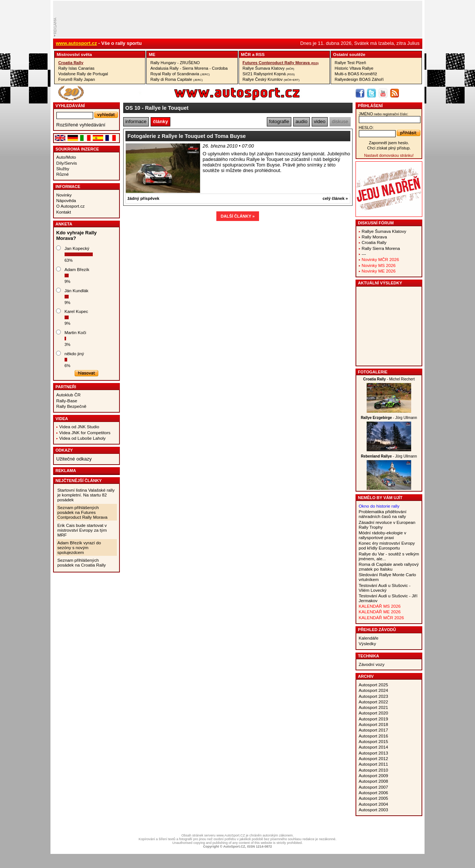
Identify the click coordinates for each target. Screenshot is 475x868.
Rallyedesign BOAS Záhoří (359, 79)
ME (152, 54)
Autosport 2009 (374, 775)
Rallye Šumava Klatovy (268, 68)
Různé (63, 174)
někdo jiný (74, 354)
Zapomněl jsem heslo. (389, 143)
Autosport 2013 (374, 753)
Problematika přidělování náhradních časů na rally (383, 514)
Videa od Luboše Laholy (83, 438)
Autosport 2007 (374, 787)
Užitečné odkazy (74, 459)
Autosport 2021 (374, 707)
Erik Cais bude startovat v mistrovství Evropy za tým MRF (82, 530)
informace (136, 121)
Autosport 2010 (374, 770)
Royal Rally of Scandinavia (180, 74)
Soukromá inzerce (77, 149)
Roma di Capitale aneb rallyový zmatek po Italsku (389, 567)
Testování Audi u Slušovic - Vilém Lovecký (385, 588)
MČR (246, 54)
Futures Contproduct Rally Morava (281, 63)
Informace (68, 187)
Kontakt (64, 212)
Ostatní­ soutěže (349, 54)
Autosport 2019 (374, 719)
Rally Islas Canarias (76, 68)
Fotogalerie (373, 372)
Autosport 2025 (374, 685)
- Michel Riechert (389, 379)
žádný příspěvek (144, 198)
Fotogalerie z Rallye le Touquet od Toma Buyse (187, 136)
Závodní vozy (372, 664)
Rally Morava (374, 237)
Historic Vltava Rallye (354, 68)
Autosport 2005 (374, 798)
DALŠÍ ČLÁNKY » (238, 216)
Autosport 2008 (374, 781)
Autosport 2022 (374, 702)
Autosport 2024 (374, 690)
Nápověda (66, 200)
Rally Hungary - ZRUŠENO (175, 63)
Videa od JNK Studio (79, 427)
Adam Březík (77, 269)
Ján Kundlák (76, 291)
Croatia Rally (71, 63)
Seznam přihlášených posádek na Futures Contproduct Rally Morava (83, 512)
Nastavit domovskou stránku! (389, 156)
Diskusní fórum (376, 223)
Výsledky (368, 643)
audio (302, 121)
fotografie (279, 121)
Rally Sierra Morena (381, 248)
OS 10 (133, 108)
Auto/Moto (66, 157)
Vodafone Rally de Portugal (83, 74)
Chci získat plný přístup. (389, 148)
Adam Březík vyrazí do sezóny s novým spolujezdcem (79, 547)
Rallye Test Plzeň (350, 63)
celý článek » (335, 198)
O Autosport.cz (71, 206)
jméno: (384, 114)
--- (364, 254)
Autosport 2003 (374, 810)
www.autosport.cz (77, 43)
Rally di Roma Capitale (176, 79)
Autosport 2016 (374, 736)
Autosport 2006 (374, 793)
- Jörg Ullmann (389, 418)
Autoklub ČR (69, 395)
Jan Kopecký (77, 248)
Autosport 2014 (374, 747)
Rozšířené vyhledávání (81, 125)
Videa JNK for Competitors (85, 433)
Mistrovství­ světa (74, 54)
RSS (260, 54)
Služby (63, 169)
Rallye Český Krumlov (271, 79)
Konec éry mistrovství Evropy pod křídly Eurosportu (387, 545)
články (160, 121)
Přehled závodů (377, 630)
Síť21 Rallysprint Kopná (269, 74)
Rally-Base (67, 401)
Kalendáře (369, 638)
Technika (369, 656)
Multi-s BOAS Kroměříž (356, 74)
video (320, 121)
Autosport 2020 (374, 713)
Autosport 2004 (374, 804)
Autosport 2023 (374, 696)
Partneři (66, 387)
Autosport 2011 (374, 764)
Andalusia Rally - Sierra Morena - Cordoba (189, 68)
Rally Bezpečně (71, 406)
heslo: (366, 128)
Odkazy (64, 450)
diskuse (340, 121)
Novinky (64, 195)
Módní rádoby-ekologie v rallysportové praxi (383, 535)
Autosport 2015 (374, 741)
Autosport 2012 (374, 758)
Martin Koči (75, 332)
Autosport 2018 (374, 724)
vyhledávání (70, 106)
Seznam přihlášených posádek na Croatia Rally (82, 562)
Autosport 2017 (374, 730)
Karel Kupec (76, 311)
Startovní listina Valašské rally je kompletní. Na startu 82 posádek (86, 495)
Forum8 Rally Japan (77, 79)
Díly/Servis (67, 163)
